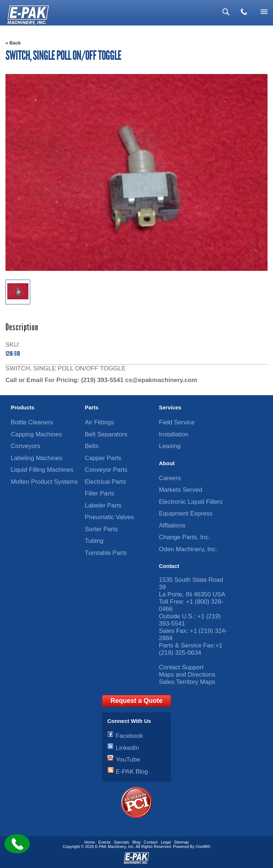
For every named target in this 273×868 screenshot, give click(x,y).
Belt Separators (106, 434)
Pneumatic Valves (109, 517)
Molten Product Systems (44, 482)
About (167, 463)
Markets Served (180, 490)
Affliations (172, 526)
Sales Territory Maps (187, 682)
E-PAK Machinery (110, 846)
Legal (166, 842)
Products (22, 407)
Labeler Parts (103, 505)
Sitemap (181, 842)
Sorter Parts (101, 529)
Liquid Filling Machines (42, 470)
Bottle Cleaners (32, 422)
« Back (13, 43)
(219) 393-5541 (102, 380)
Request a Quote (136, 701)
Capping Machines (36, 434)
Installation (173, 434)
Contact (169, 566)
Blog (136, 842)
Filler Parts (100, 493)
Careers (170, 478)
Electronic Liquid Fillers (191, 502)
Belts (92, 446)
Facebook (129, 736)
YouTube (128, 760)
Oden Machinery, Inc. (188, 549)
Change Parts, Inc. (184, 537)
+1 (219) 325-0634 (190, 649)
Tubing (94, 541)
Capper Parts (103, 458)
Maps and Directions (187, 675)
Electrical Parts (105, 482)
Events (104, 842)
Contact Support (181, 667)
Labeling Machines (36, 458)
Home (90, 842)
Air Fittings (99, 422)
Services (170, 407)
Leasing (170, 446)
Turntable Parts (106, 553)
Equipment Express (185, 513)
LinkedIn (127, 748)
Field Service (177, 422)
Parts (92, 407)
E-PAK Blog (132, 772)
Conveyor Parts (106, 470)
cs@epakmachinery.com (161, 380)
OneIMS (203, 846)
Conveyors (25, 446)
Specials (122, 842)
